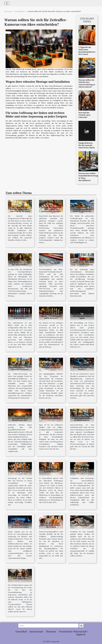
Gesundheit (21, 632)
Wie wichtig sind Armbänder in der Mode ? (82, 472)
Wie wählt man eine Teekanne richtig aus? (51, 366)
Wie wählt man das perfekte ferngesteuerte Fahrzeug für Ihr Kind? (20, 209)
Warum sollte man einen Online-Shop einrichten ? (20, 471)
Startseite (8, 11)
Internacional (36, 632)
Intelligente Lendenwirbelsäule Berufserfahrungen (20, 525)
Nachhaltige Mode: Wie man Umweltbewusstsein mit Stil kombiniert (20, 263)
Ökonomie (51, 632)
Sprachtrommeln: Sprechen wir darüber (51, 417)
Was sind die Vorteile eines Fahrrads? (84, 115)
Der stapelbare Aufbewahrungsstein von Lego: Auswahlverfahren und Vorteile (82, 264)
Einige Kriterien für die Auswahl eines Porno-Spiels (87, 145)
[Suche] (48, 626)
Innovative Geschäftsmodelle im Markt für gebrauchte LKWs (82, 210)
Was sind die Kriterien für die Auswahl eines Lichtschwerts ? (20, 316)
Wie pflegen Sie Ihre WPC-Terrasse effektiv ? (51, 262)
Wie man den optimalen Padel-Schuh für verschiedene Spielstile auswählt (51, 210)
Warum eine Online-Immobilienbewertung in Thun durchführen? (88, 177)
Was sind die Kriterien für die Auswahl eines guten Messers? (51, 316)
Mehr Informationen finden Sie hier (25, 88)
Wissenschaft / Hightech (81, 633)
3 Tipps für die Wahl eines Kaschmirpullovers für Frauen (87, 51)
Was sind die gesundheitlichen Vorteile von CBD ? (20, 418)
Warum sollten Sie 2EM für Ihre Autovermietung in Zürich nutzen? (87, 83)
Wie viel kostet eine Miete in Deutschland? (51, 471)
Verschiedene (20, 11)
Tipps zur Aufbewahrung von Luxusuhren (82, 524)
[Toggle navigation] (7, 3)
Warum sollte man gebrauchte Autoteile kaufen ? (82, 367)
